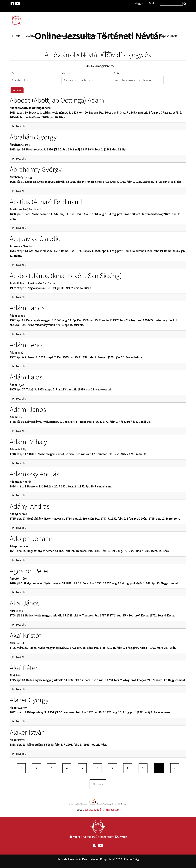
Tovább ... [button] (21, 126)
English (153, 3)
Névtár (107, 52)
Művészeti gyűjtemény (118, 36)
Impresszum (112, 810)
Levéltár (30, 36)
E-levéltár (49, 36)
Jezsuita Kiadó (93, 810)
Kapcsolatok (168, 36)
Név (12, 73)
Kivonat (66, 73)
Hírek (16, 36)
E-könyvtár (88, 36)
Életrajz (118, 73)
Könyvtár (67, 36)
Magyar (139, 3)
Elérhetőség (146, 36)
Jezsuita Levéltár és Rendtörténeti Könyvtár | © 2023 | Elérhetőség (98, 859)
